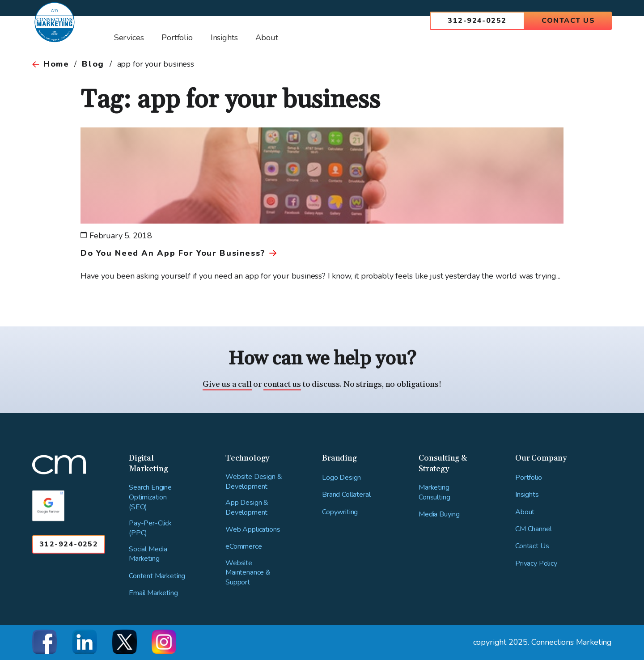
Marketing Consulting (434, 493)
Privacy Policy (536, 564)
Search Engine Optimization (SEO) (150, 497)
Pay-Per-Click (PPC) (150, 528)
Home (56, 64)
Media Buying (439, 514)
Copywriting (340, 512)
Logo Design (341, 478)
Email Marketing (153, 593)
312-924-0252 (477, 21)
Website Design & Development (254, 482)
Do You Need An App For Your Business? (173, 253)
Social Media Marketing (148, 554)
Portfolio (529, 478)
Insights (527, 495)
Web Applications (253, 530)
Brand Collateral (346, 495)
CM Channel (533, 529)
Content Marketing (157, 576)
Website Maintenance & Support (248, 573)
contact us (282, 384)
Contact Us (568, 21)
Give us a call (227, 384)
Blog (93, 64)
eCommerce (244, 547)
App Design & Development (247, 508)
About (525, 512)
